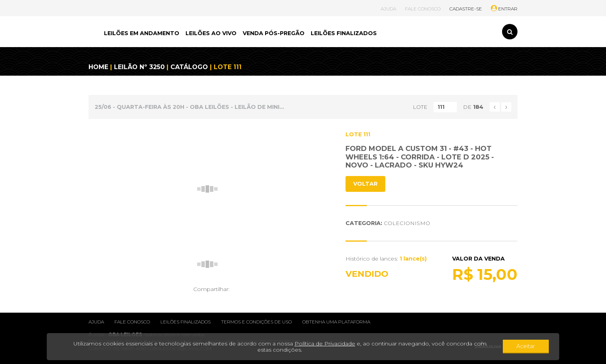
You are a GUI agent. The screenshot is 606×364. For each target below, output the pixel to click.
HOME (98, 67)
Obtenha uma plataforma (336, 322)
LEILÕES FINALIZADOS (344, 33)
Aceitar (527, 347)
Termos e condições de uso (256, 322)
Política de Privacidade (319, 344)
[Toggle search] (510, 32)
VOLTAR (365, 184)
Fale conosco (132, 322)
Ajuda (96, 322)
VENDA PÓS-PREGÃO (274, 33)
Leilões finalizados (186, 322)
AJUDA (388, 9)
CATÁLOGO (189, 67)
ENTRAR (504, 9)
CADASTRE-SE (466, 9)
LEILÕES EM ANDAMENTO (142, 33)
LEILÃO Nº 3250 (139, 67)
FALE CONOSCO (423, 9)
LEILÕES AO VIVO (211, 33)
